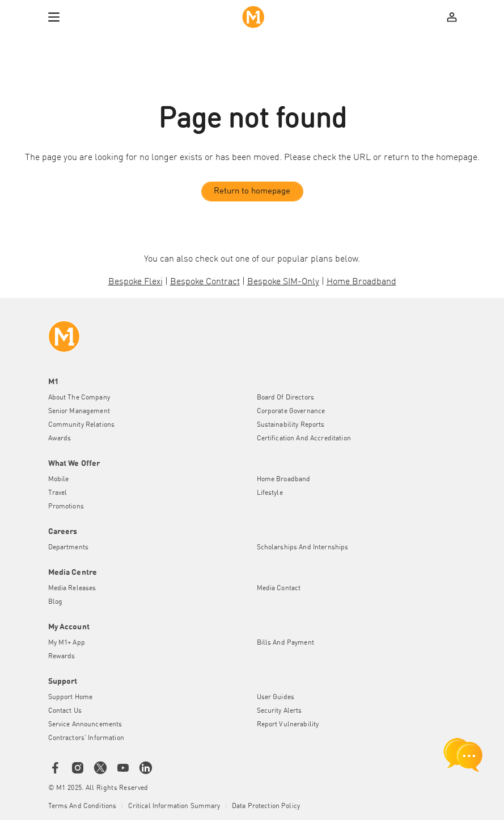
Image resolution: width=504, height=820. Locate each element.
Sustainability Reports (291, 425)
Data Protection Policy (266, 806)
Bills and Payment (285, 643)
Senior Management (79, 411)
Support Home (71, 697)
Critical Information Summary (174, 806)
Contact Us (65, 711)
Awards (60, 439)
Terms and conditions (82, 806)
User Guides (276, 697)
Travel (58, 493)
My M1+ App (67, 643)
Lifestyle (270, 493)
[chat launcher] (463, 755)
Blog (56, 602)
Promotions (66, 507)
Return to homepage (252, 192)
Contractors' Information (86, 738)
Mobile (59, 480)
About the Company (79, 398)
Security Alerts (279, 711)
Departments (69, 548)
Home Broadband (284, 480)
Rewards (62, 657)
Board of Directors (286, 398)
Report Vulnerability (288, 725)
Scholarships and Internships (303, 548)
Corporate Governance (291, 411)
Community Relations (82, 425)
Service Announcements (85, 725)
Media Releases (72, 588)
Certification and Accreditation (304, 439)
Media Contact (279, 588)
